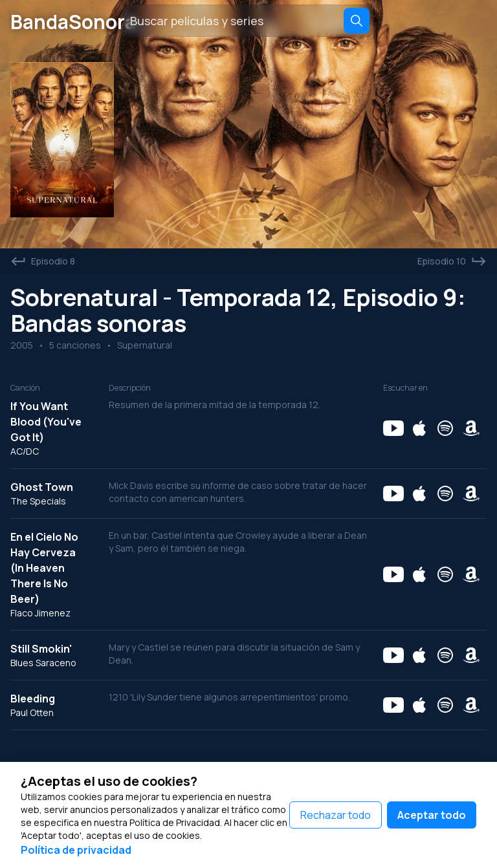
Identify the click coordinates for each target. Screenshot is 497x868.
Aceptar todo (432, 815)
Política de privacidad (76, 850)
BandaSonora (80, 21)
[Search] (357, 21)
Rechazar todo (336, 815)
